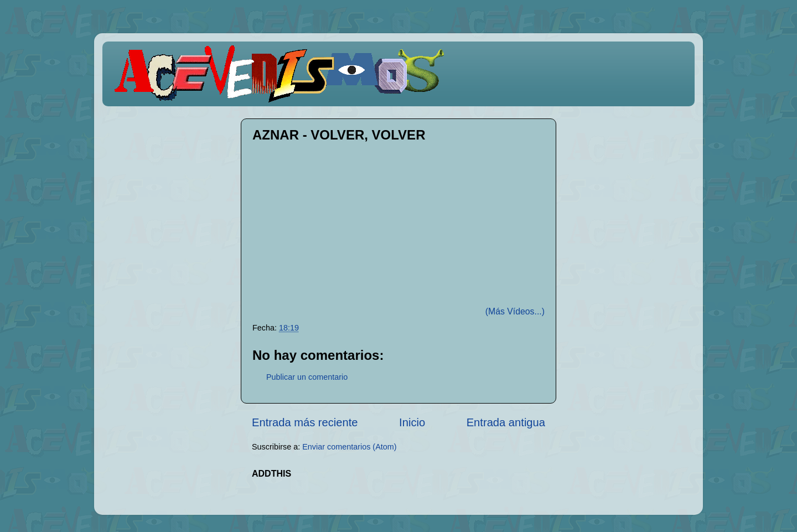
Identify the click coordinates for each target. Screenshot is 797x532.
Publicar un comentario (307, 377)
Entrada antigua (506, 422)
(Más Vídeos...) (515, 311)
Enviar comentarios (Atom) (349, 447)
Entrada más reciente (305, 422)
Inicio (412, 422)
